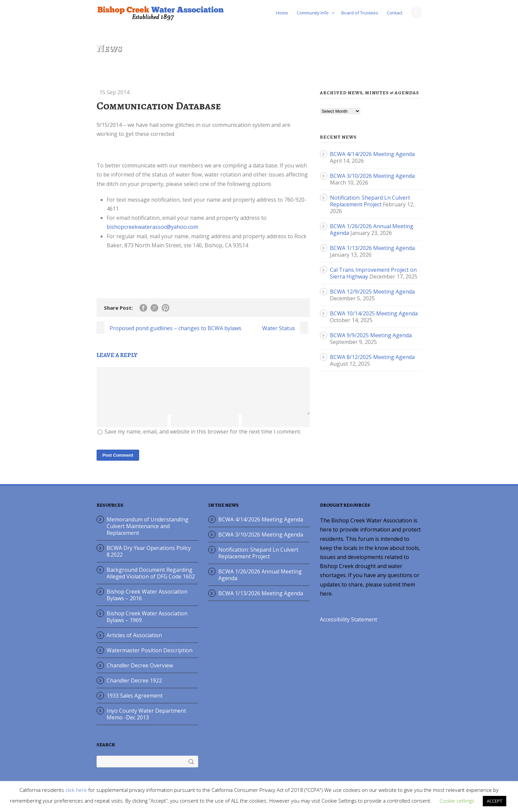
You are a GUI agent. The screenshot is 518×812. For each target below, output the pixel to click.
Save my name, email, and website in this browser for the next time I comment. (203, 440)
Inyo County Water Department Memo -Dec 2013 (146, 722)
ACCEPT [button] (495, 801)
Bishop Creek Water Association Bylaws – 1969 (147, 625)
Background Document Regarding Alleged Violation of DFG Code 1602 (151, 581)
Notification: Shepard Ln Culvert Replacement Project (370, 201)
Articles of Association (134, 643)
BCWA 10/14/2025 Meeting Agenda (374, 313)
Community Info (313, 13)
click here (76, 790)
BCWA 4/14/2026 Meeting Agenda (372, 154)
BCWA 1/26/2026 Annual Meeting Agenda (260, 583)
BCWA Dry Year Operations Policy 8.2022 (149, 559)
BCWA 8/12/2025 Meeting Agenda (372, 357)
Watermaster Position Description (150, 658)
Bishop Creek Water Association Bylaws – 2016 (147, 603)
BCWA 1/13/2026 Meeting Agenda (372, 248)
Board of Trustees (360, 13)
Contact (395, 13)
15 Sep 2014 (114, 92)
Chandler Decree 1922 (134, 689)
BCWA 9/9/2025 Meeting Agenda (371, 335)
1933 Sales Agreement (135, 704)
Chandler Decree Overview (140, 673)
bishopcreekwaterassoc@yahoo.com (152, 227)
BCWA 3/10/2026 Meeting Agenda (372, 176)
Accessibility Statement (349, 627)
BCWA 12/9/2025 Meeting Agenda (372, 292)
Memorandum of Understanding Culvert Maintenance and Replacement (148, 534)
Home (282, 13)
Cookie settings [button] (457, 801)
